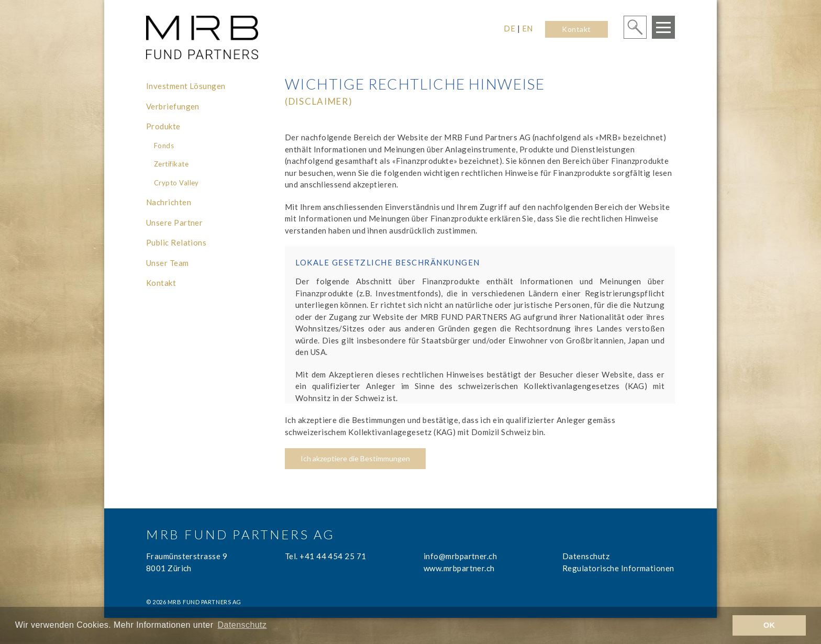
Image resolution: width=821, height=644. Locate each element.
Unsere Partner (174, 223)
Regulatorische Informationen (618, 568)
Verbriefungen (173, 106)
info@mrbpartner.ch (460, 556)
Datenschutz (586, 556)
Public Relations (176, 242)
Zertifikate (171, 164)
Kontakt (576, 29)
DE (509, 28)
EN (528, 28)
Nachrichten (169, 202)
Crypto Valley (176, 183)
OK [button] (769, 625)
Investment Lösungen (186, 86)
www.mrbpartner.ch (459, 568)
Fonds (164, 146)
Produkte (163, 126)
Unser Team (168, 263)
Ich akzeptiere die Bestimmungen (355, 458)
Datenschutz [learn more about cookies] (242, 625)
